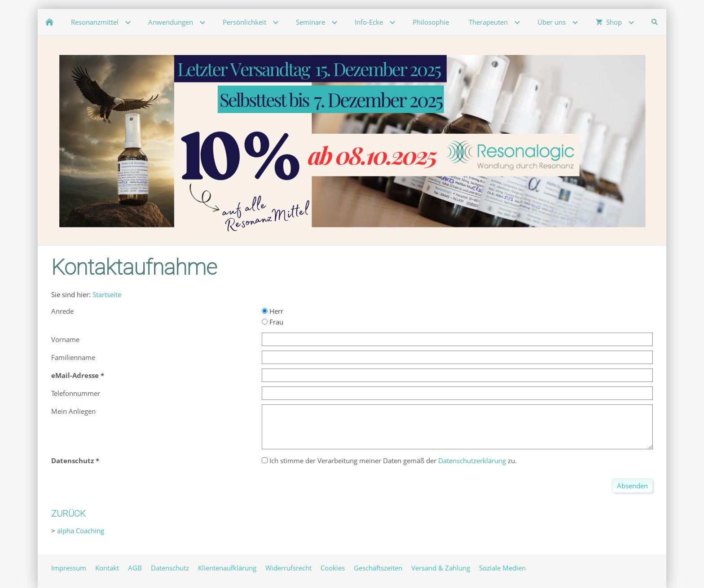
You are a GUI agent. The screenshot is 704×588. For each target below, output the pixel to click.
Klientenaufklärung (227, 568)
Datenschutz (170, 568)
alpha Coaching (81, 531)
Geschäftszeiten (378, 568)
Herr (273, 311)
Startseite (107, 294)
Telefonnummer (76, 393)
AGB (135, 568)
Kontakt (107, 568)
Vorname (65, 339)
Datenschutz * (75, 461)
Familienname (73, 357)
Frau (273, 322)
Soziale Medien (502, 568)
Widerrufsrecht (288, 568)
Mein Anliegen (73, 411)
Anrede (62, 311)
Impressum (69, 568)
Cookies (333, 568)
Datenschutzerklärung (472, 461)
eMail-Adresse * (78, 375)
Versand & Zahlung (441, 568)
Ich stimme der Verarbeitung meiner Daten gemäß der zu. (389, 461)
